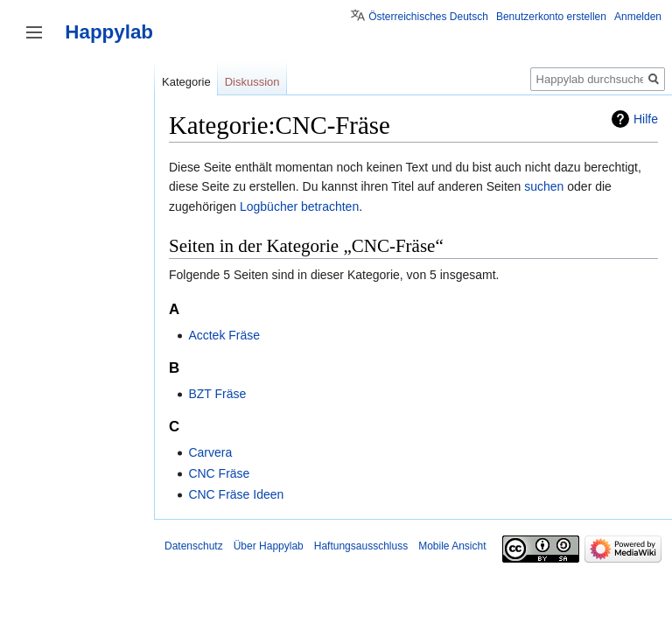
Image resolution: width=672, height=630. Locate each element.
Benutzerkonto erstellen (551, 17)
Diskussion (252, 82)
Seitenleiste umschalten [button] (34, 32)
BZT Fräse (217, 394)
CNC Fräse (219, 473)
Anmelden (638, 17)
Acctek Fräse (224, 335)
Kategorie (186, 82)
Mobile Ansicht (452, 546)
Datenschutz (194, 546)
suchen (544, 186)
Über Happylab (269, 546)
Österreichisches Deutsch (428, 17)
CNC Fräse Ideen (236, 494)
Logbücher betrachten (299, 206)
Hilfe (646, 119)
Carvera (210, 452)
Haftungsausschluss (361, 546)
